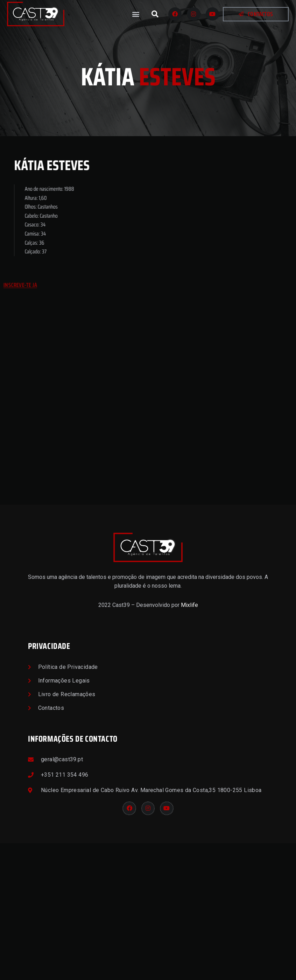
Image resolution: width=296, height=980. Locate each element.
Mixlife (189, 742)
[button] (136, 14)
